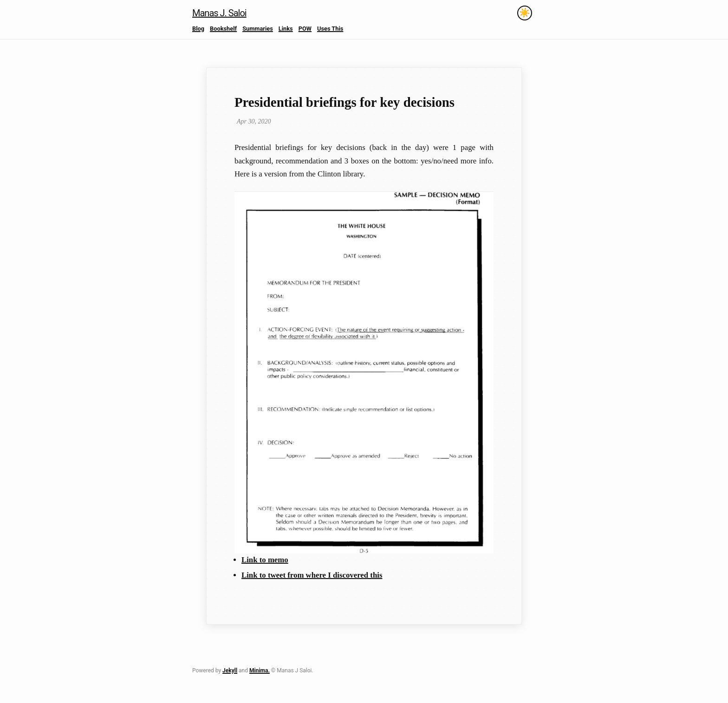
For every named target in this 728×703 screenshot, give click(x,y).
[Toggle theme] (525, 13)
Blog (198, 29)
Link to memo (265, 560)
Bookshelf (223, 29)
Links (286, 29)
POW (305, 29)
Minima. (260, 670)
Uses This (330, 29)
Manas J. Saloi (219, 13)
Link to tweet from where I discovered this (312, 575)
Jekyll (230, 670)
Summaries (258, 29)
